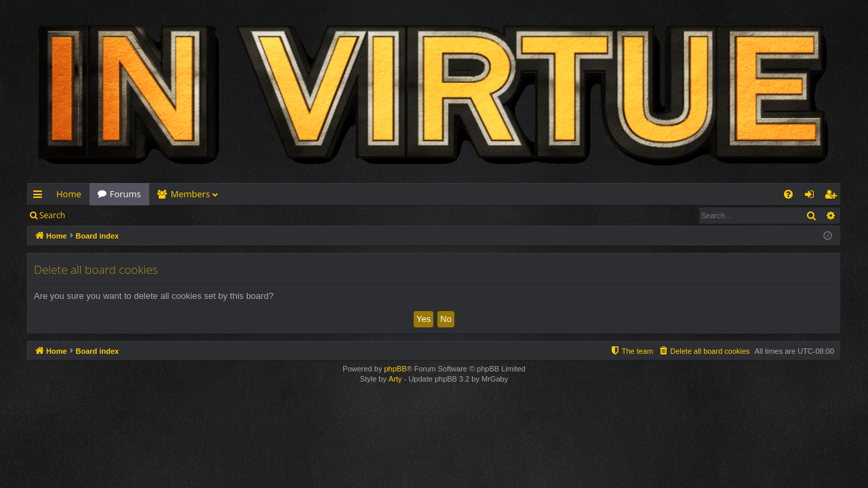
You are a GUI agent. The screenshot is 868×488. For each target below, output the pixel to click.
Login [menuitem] (812, 197)
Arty (395, 379)
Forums (125, 194)
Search (52, 215)
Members (191, 194)
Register (140, 215)
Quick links (40, 197)
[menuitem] (788, 194)
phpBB (395, 369)
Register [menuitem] (833, 197)
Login (95, 215)
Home (69, 194)
